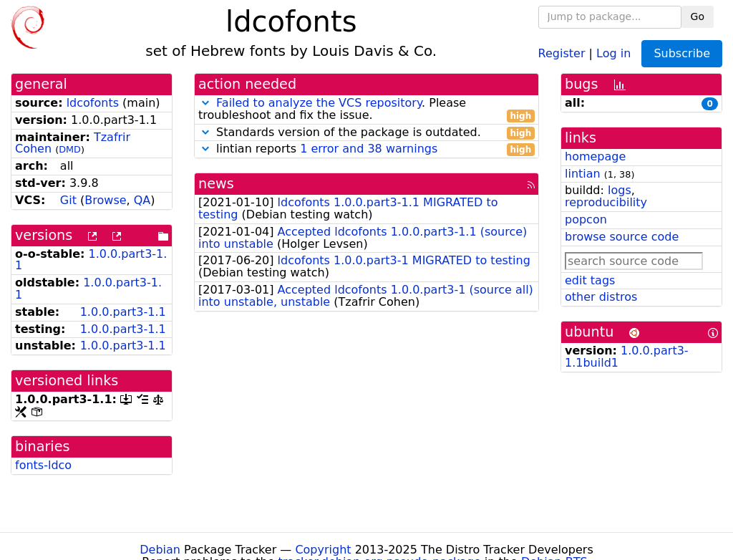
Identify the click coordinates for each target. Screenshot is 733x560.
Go (698, 16)
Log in (613, 53)
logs (620, 190)
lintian (583, 174)
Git (68, 200)
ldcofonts (93, 103)
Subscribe (682, 53)
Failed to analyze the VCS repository (319, 103)
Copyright (323, 550)
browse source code (622, 237)
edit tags (590, 280)
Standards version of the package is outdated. (366, 133)
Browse (105, 200)
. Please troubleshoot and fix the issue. (366, 110)
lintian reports (366, 149)
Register (562, 53)
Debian (160, 550)
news (216, 184)
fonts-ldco (43, 465)
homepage (595, 156)
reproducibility (606, 202)
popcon (586, 219)
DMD (70, 149)
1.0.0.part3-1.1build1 (627, 357)
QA (142, 200)
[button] (205, 103)
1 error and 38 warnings (369, 149)
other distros (601, 297)
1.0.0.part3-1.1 (91, 260)
